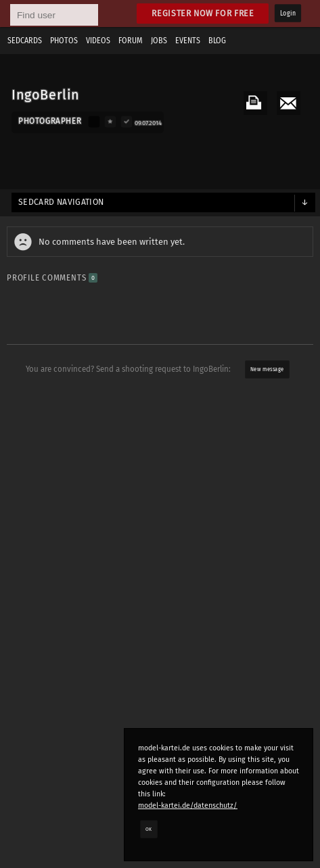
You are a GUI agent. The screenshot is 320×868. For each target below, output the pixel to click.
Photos (64, 41)
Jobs (159, 41)
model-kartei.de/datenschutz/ (188, 805)
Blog (217, 41)
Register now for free (203, 13)
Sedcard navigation (61, 202)
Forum (131, 41)
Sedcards (25, 41)
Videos (98, 41)
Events (188, 41)
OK (149, 829)
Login (288, 14)
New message (267, 369)
